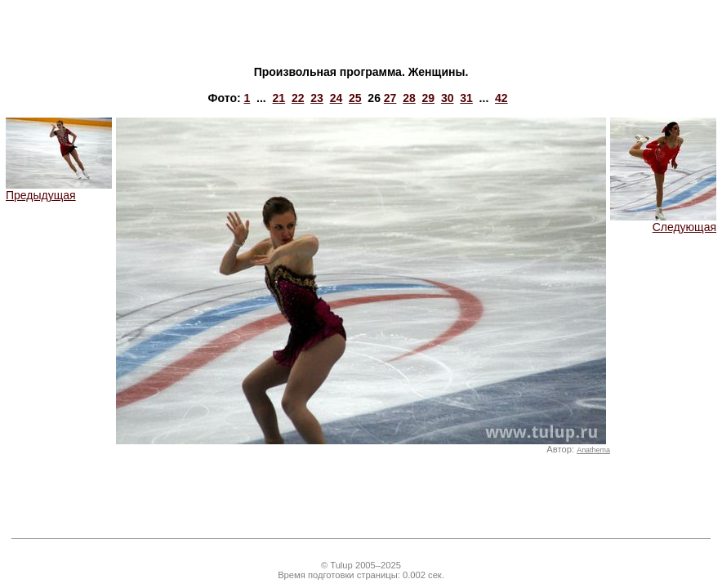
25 (355, 98)
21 (279, 98)
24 (336, 98)
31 (466, 98)
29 (429, 98)
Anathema (593, 450)
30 (448, 98)
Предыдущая (59, 190)
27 (390, 98)
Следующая (663, 222)
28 (409, 98)
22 (298, 98)
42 (501, 98)
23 (317, 98)
